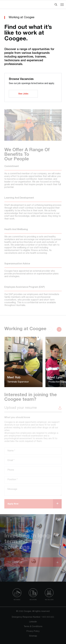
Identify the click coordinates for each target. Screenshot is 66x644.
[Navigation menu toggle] (62, 5)
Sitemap (33, 636)
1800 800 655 (48, 617)
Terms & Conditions (33, 627)
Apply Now (13, 504)
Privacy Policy (33, 631)
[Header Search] (55, 5)
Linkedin (33, 622)
